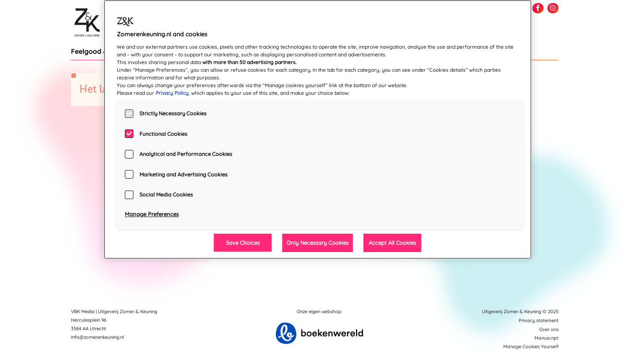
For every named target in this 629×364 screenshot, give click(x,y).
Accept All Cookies (392, 243)
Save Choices (243, 243)
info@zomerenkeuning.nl (97, 337)
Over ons (549, 329)
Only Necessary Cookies (317, 243)
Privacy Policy (172, 93)
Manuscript (546, 338)
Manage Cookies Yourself (531, 346)
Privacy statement (539, 320)
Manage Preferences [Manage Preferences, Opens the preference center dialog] (152, 214)
